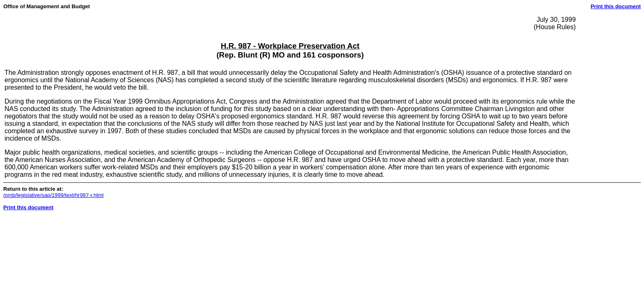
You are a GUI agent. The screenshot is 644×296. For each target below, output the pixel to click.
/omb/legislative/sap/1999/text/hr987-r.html (53, 195)
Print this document (616, 6)
